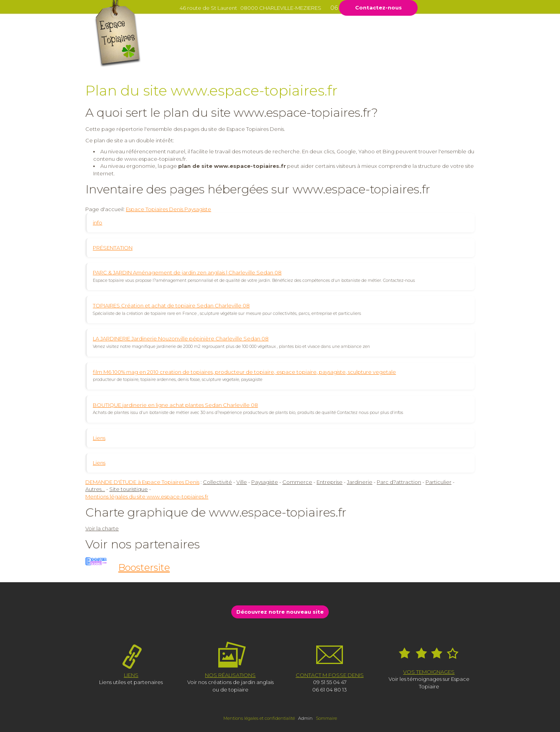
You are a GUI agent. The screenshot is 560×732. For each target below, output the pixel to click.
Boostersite (144, 567)
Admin (305, 718)
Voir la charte (102, 528)
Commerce (297, 482)
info (98, 223)
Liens (99, 438)
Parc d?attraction (399, 482)
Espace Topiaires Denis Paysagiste (169, 209)
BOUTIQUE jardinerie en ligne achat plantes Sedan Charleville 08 (175, 405)
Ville (242, 482)
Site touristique (129, 489)
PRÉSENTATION (113, 248)
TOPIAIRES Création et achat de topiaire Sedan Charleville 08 (171, 305)
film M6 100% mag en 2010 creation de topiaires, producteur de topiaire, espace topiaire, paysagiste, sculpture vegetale (244, 372)
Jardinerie (360, 482)
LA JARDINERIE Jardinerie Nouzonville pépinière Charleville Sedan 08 (181, 338)
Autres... (95, 489)
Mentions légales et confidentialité (259, 718)
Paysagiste (265, 482)
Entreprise (330, 482)
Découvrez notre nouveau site (280, 612)
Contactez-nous (379, 7)
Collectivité (217, 482)
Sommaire (326, 718)
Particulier (438, 482)
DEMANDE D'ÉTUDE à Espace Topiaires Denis (142, 482)
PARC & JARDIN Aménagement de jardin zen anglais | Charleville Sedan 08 (187, 272)
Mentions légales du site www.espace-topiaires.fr (147, 497)
